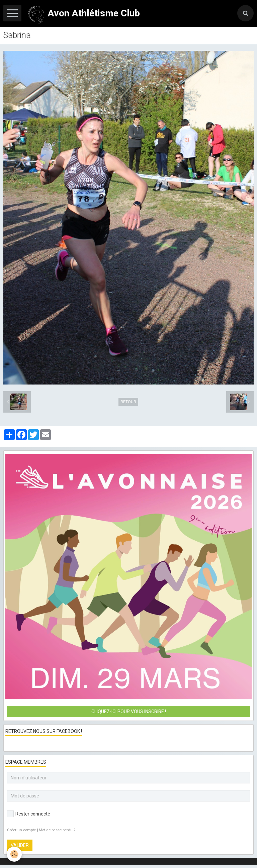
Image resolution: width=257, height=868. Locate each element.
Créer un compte (21, 830)
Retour (128, 402)
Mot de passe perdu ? (57, 830)
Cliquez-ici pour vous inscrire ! (129, 712)
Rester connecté (29, 814)
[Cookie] (14, 854)
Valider (20, 845)
